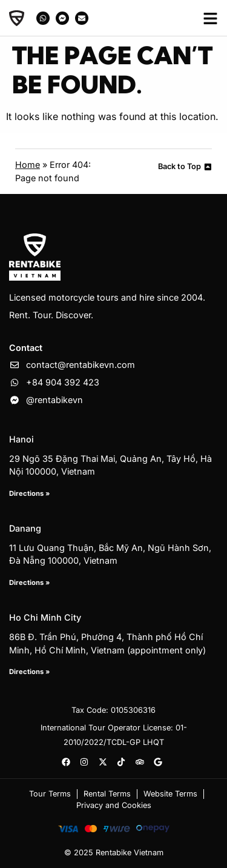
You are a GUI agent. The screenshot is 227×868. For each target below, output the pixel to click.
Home (28, 165)
